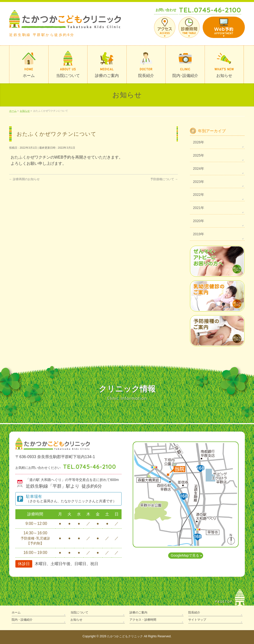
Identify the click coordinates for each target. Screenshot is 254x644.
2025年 (199, 155)
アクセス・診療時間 (143, 620)
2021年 (199, 208)
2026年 (199, 142)
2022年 (199, 195)
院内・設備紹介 (22, 620)
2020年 (199, 221)
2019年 (199, 234)
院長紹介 (194, 612)
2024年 (199, 169)
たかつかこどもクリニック (125, 636)
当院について (79, 612)
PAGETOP (224, 602)
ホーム (16, 612)
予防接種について (164, 179)
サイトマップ (197, 620)
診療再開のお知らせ (24, 179)
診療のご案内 (138, 612)
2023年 (199, 182)
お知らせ (76, 620)
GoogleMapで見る (185, 555)
